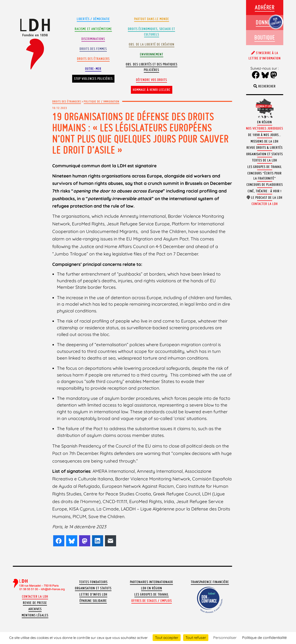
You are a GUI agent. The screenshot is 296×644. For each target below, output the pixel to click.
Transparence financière (210, 582)
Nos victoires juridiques (265, 128)
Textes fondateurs (93, 582)
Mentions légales (35, 615)
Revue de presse (35, 603)
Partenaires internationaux (151, 582)
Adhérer (265, 7)
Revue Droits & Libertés (265, 148)
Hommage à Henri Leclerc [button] (152, 90)
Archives (35, 609)
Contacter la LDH (35, 597)
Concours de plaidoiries (265, 185)
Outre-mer (93, 69)
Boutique (265, 37)
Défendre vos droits (151, 80)
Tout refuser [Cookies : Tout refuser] (196, 638)
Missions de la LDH (265, 141)
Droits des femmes (93, 49)
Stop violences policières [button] (93, 79)
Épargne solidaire (93, 601)
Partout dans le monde (152, 19)
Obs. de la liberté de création (152, 44)
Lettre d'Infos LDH (93, 594)
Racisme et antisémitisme (93, 29)
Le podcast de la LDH (265, 198)
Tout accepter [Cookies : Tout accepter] (167, 638)
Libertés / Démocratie (93, 19)
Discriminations (93, 39)
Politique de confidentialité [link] (264, 638)
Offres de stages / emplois (152, 601)
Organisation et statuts (93, 588)
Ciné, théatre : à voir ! (265, 191)
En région (265, 122)
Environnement (152, 54)
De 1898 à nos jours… (265, 135)
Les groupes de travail (152, 594)
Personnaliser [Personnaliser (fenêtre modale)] (225, 638)
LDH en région (152, 588)
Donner (265, 22)
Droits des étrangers (93, 59)
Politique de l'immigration (102, 101)
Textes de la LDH (265, 160)
